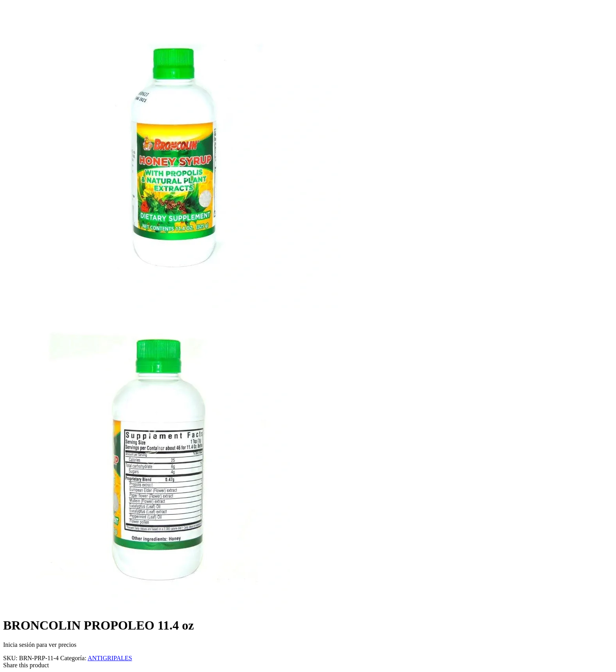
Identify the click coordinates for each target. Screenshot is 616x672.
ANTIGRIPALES (110, 658)
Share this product (26, 665)
